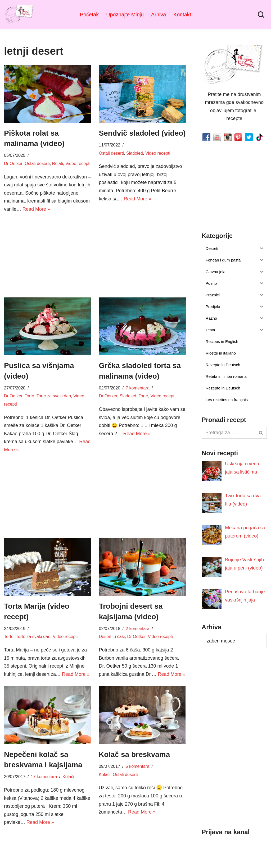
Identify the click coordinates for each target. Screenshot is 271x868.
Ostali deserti (37, 163)
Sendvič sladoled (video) (142, 133)
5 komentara (138, 766)
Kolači (68, 777)
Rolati (58, 163)
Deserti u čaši (112, 636)
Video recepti (78, 163)
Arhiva (159, 15)
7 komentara (138, 388)
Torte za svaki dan (54, 396)
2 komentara (138, 628)
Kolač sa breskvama (134, 754)
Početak (89, 15)
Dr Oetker (13, 163)
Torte (29, 396)
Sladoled (135, 153)
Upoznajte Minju (125, 15)
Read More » (36, 209)
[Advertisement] (47, 254)
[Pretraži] (261, 15)
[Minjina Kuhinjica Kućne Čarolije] (20, 15)
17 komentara (44, 777)
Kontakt (182, 15)
